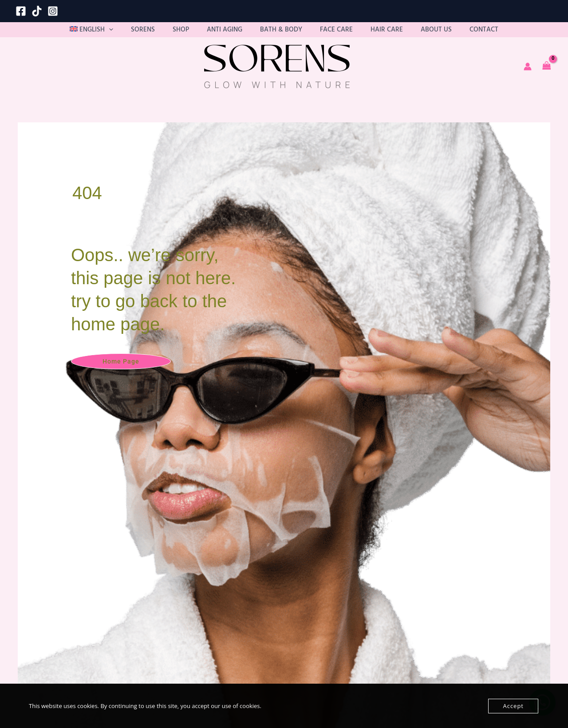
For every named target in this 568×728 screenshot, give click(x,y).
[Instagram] (53, 11)
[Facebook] (21, 11)
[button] (148, 34)
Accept (513, 706)
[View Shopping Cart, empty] (547, 75)
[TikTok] (37, 11)
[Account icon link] (528, 74)
